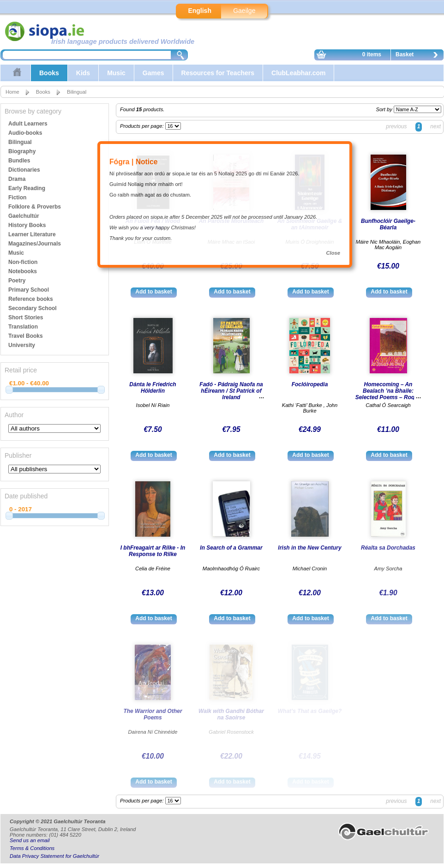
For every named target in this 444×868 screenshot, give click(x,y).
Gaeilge (244, 11)
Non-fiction (23, 262)
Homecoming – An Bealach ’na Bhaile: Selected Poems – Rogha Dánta (388, 394)
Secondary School (33, 308)
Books (49, 73)
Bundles (19, 161)
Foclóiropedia (310, 384)
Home (12, 92)
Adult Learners (28, 124)
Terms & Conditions (32, 848)
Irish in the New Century (309, 548)
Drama (17, 179)
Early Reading (27, 188)
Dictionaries (24, 170)
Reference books (31, 299)
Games (153, 73)
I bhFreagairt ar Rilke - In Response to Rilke (153, 551)
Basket (419, 56)
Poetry (17, 281)
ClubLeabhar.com (298, 73)
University (22, 345)
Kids (83, 73)
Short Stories (26, 317)
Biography (22, 151)
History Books (27, 225)
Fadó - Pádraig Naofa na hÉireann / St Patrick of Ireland (231, 391)
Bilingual (77, 92)
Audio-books (25, 133)
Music (116, 73)
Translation (23, 327)
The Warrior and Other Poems (153, 714)
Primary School (29, 290)
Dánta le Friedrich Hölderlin (153, 388)
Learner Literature (32, 234)
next (435, 126)
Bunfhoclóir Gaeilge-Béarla (388, 224)
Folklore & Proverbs (35, 207)
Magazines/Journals (35, 244)
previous (396, 126)
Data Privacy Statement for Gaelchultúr (54, 856)
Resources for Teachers (218, 73)
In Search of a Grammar (231, 548)
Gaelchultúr (24, 216)
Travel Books (26, 336)
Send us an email (30, 840)
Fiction (17, 198)
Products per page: (143, 126)
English (200, 11)
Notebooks (23, 271)
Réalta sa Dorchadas (388, 548)
